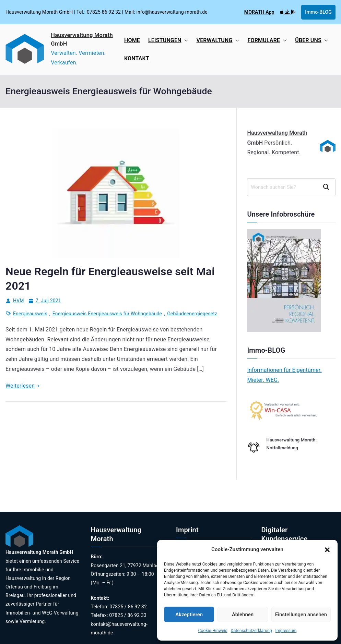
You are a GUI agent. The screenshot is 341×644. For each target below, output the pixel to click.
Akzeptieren (189, 615)
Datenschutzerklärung (251, 631)
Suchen (327, 187)
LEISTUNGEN (168, 41)
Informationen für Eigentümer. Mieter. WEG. (284, 375)
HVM (19, 301)
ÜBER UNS (312, 41)
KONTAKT (137, 58)
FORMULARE (267, 41)
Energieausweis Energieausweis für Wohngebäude (107, 314)
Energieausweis (30, 314)
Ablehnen (243, 615)
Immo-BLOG (318, 12)
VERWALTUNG (218, 41)
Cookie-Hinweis (213, 631)
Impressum (286, 631)
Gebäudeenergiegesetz (192, 314)
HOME (132, 40)
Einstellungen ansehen (301, 615)
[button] (327, 550)
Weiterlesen (23, 386)
